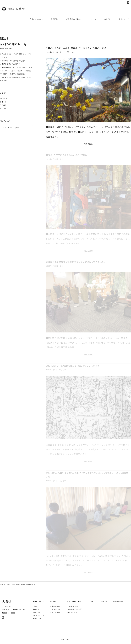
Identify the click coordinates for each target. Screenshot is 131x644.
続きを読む (88, 144)
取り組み (54, 19)
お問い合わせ (124, 19)
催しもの (71, 52)
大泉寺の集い (55, 606)
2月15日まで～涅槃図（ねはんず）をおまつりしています (73, 366)
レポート (64, 159)
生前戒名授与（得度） (75, 609)
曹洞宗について (38, 618)
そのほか (3, 105)
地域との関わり (56, 612)
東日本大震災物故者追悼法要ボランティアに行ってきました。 (76, 262)
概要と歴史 (37, 612)
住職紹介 (36, 609)
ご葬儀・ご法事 (73, 606)
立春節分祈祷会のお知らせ (10, 64)
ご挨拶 (35, 606)
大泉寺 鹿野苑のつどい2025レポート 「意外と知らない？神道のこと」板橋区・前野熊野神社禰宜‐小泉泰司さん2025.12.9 (16, 71)
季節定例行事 (55, 609)
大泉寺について (36, 19)
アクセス (93, 19)
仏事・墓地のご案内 (73, 19)
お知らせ (107, 19)
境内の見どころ (38, 615)
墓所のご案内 (72, 612)
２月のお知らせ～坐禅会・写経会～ (13, 61)
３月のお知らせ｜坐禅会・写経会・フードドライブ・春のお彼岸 (76, 48)
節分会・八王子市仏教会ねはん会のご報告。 (67, 155)
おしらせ (64, 52)
